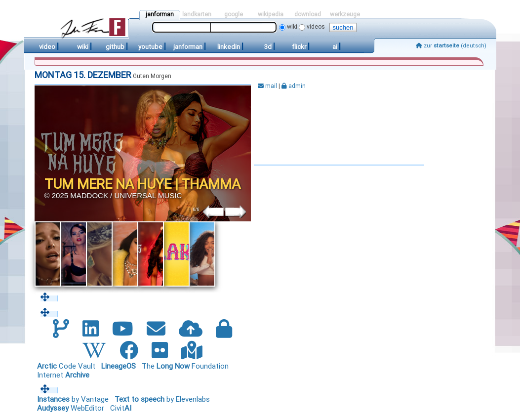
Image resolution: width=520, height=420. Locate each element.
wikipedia (271, 14)
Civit (121, 408)
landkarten (197, 14)
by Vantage (73, 399)
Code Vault (66, 366)
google (234, 14)
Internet (63, 375)
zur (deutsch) (451, 46)
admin (294, 86)
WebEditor (71, 408)
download (308, 14)
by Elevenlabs (162, 399)
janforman (160, 14)
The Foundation (185, 366)
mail (267, 86)
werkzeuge (345, 14)
